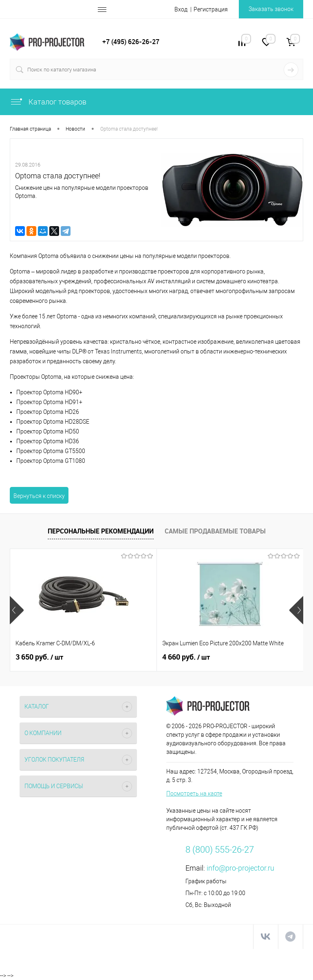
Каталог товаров (48, 102)
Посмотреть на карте (194, 793)
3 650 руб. (39, 657)
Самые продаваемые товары (215, 531)
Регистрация (211, 9)
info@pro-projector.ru (240, 868)
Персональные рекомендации (101, 531)
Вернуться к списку (39, 496)
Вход (181, 9)
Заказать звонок (271, 9)
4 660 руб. (186, 657)
